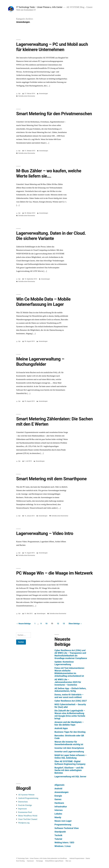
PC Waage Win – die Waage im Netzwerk (54, 573)
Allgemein (59, 785)
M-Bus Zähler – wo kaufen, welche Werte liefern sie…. (49, 173)
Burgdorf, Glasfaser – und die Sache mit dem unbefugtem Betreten (69, 770)
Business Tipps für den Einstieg (70, 732)
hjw (19, 94)
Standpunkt (60, 832)
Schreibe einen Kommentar (27, 96)
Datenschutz (23, 802)
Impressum (22, 809)
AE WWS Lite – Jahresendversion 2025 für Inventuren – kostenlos (68, 682)
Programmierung (63, 825)
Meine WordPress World (28, 816)
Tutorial (58, 839)
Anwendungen (43, 94)
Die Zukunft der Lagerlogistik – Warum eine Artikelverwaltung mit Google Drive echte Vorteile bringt (70, 715)
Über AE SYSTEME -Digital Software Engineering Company (70, 763)
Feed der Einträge (25, 805)
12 (58, 624)
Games (58, 799)
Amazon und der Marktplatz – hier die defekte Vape (69, 723)
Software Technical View (67, 828)
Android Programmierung (28, 798)
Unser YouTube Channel (28, 819)
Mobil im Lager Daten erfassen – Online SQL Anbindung (71, 756)
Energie (58, 796)
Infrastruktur (61, 807)
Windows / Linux (63, 846)
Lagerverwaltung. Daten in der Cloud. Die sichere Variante (51, 236)
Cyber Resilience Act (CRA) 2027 (71, 701)
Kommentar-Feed (25, 812)
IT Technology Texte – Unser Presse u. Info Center (39, 7)
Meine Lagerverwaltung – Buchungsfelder (40, 362)
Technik (58, 835)
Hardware (59, 803)
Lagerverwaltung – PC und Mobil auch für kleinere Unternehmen (52, 47)
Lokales (58, 814)
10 (46, 624)
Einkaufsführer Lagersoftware (54, 861)
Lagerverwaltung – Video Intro (45, 533)
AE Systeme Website (26, 795)
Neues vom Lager (63, 821)
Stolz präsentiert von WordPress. (57, 858)
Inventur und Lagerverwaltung (69, 752)
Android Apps (61, 728)
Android (58, 789)
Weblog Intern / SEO (64, 842)
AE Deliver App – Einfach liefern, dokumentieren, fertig (70, 690)
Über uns (68, 861)
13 (64, 624)
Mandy (58, 817)
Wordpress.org (24, 823)
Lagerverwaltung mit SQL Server (70, 776)
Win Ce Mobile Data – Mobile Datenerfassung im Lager (43, 302)
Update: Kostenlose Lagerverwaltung (64, 663)
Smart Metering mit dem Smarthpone (51, 479)
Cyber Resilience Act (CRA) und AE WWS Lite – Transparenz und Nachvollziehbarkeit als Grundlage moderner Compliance (71, 654)
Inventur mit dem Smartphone (69, 748)
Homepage (39, 861)
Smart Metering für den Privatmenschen (54, 114)
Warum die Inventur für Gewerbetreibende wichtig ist (69, 743)
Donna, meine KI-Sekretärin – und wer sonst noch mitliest (69, 696)
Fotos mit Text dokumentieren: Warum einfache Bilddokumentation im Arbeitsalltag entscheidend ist (70, 672)
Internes (59, 810)
